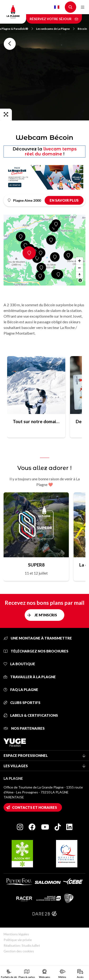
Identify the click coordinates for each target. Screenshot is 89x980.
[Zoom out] (80, 268)
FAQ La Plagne (21, 690)
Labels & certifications (31, 715)
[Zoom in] (80, 261)
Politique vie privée (18, 940)
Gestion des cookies (19, 951)
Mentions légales (16, 934)
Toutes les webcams (10, 44)
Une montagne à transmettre (38, 638)
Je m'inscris (46, 615)
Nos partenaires (24, 728)
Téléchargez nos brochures (36, 651)
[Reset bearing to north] (80, 275)
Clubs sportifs (22, 703)
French (57, 7)
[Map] (44, 250)
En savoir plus (64, 200)
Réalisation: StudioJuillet (22, 945)
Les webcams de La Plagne (55, 29)
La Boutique (19, 664)
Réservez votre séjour (54, 19)
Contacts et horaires (35, 807)
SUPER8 (36, 565)
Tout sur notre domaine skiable (36, 421)
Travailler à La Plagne (30, 677)
